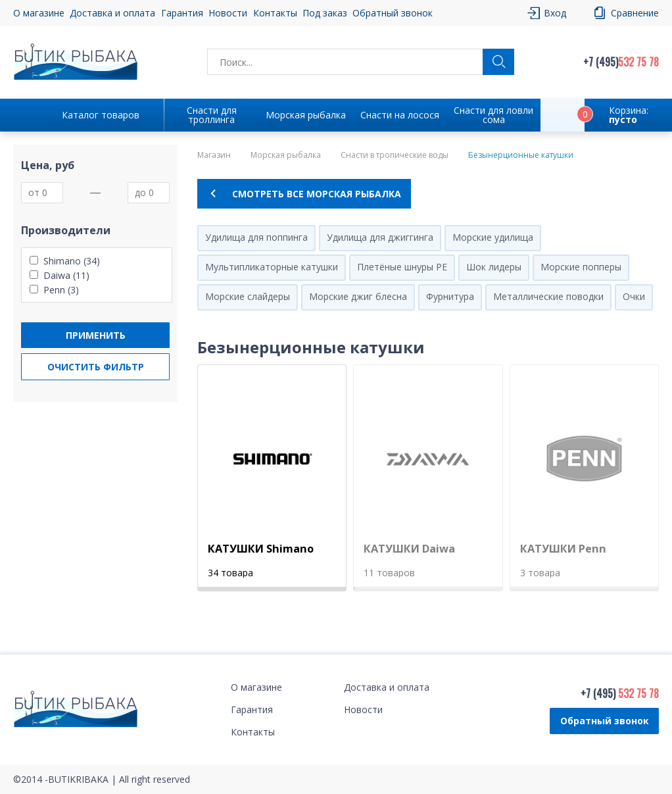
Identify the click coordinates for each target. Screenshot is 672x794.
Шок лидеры (494, 267)
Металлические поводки (548, 296)
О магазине (39, 13)
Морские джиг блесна (358, 296)
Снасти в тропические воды (395, 155)
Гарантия (182, 13)
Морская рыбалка (306, 115)
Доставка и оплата (112, 13)
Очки (634, 296)
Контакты (275, 13)
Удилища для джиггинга (380, 237)
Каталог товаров (101, 115)
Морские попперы (581, 267)
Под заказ (325, 13)
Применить (96, 335)
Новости (228, 13)
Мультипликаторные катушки (272, 267)
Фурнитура (450, 296)
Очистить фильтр (96, 367)
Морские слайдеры (248, 296)
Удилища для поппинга (256, 237)
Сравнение (635, 13)
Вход (555, 13)
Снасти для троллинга (212, 115)
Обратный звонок (393, 13)
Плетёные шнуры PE (402, 267)
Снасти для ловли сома (493, 115)
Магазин (214, 155)
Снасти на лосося (400, 115)
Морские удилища (493, 237)
